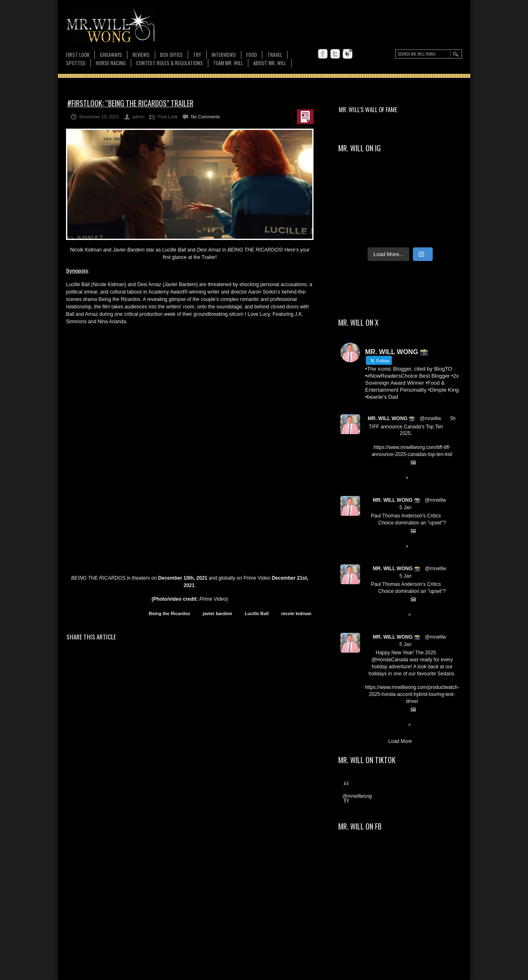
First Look (78, 55)
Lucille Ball (257, 613)
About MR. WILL (270, 63)
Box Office (171, 55)
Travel (275, 55)
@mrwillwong (357, 796)
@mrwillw (431, 418)
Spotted (76, 63)
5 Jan (405, 508)
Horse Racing (111, 63)
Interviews (224, 55)
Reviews (141, 55)
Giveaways (111, 55)
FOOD (252, 55)
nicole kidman (296, 613)
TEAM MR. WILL (228, 63)
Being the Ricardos (170, 613)
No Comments (205, 117)
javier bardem (217, 613)
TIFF (197, 55)
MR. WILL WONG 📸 (391, 418)
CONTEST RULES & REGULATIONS (170, 63)
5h (453, 418)
